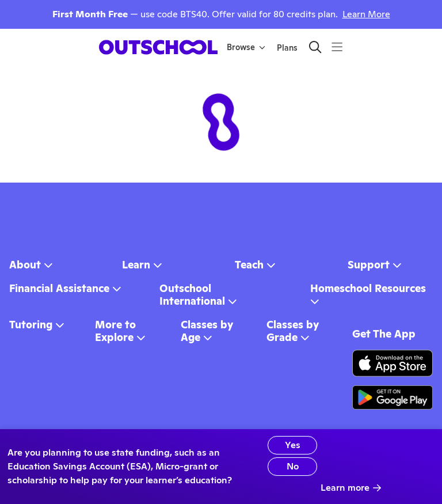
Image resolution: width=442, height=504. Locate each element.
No (293, 466)
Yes (293, 445)
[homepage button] (158, 47)
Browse (246, 47)
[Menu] (337, 47)
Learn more (351, 488)
